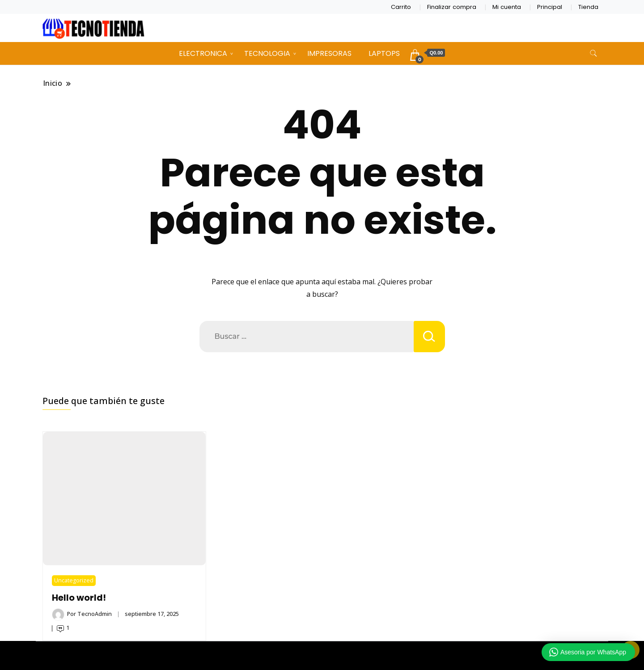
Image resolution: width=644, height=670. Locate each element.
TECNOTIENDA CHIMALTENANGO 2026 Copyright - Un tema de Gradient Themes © (322, 656)
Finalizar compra (452, 7)
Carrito (401, 7)
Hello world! (79, 598)
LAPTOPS (384, 53)
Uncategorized (74, 580)
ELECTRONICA (203, 53)
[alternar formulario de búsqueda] (593, 53)
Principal (550, 7)
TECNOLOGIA (267, 53)
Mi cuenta (507, 7)
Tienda (588, 7)
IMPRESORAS (329, 53)
